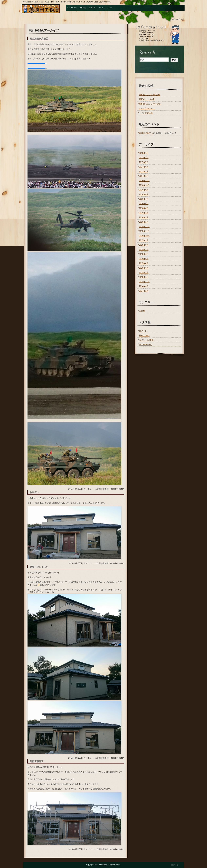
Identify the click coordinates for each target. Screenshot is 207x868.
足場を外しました (39, 567)
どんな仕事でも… (147, 108)
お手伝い (34, 492)
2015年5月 (144, 259)
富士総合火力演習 (39, 39)
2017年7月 (144, 162)
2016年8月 (144, 194)
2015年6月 (144, 254)
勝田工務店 (41, 9)
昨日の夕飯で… (146, 133)
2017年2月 (144, 171)
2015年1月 (144, 277)
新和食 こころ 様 (147, 99)
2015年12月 (144, 227)
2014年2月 (144, 291)
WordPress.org (146, 345)
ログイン (143, 331)
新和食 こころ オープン (150, 104)
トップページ (72, 8)
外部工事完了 (37, 761)
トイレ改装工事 (146, 113)
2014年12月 (144, 282)
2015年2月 (144, 272)
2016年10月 (144, 185)
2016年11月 (144, 181)
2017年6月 (144, 167)
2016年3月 (144, 213)
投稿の (144, 335)
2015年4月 (144, 263)
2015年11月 (144, 231)
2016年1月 (144, 222)
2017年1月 (144, 176)
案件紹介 (83, 8)
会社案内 (92, 8)
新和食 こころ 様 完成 (150, 95)
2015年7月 (144, 250)
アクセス (102, 8)
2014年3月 (144, 286)
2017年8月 (144, 158)
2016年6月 (144, 204)
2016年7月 (144, 199)
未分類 (98, 489)
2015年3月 (144, 268)
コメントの (146, 340)
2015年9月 (144, 240)
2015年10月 (144, 236)
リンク (110, 8)
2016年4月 (144, 208)
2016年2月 (144, 217)
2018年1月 (144, 153)
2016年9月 (144, 190)
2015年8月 (144, 245)
